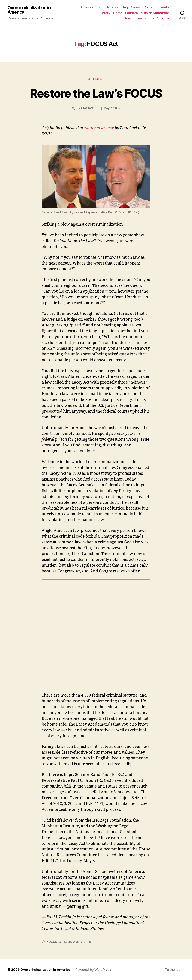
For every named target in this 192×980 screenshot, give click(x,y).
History (105, 13)
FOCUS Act (55, 942)
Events (164, 7)
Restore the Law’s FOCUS (96, 93)
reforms (85, 942)
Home (118, 13)
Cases (136, 7)
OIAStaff (87, 108)
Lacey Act (71, 942)
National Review (99, 128)
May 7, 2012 (112, 108)
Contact (150, 7)
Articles (112, 7)
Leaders (132, 13)
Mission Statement (155, 13)
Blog (125, 7)
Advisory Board (92, 7)
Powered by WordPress (93, 969)
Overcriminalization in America (29, 10)
